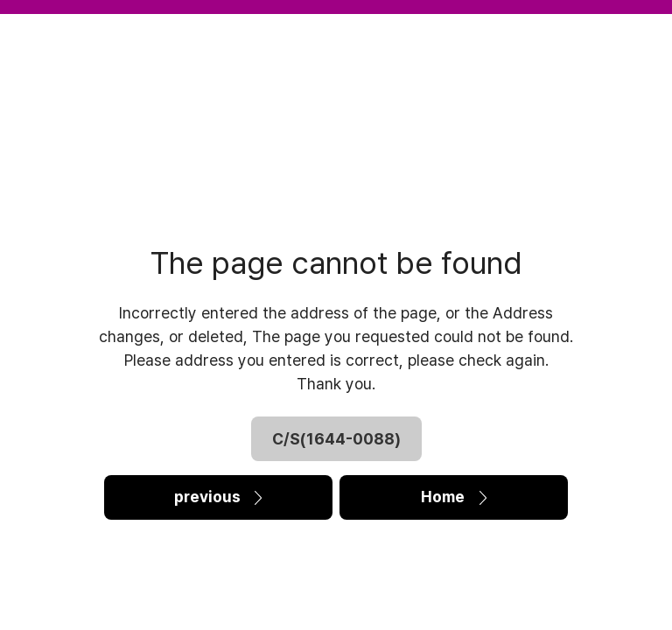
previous (218, 497)
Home (454, 497)
